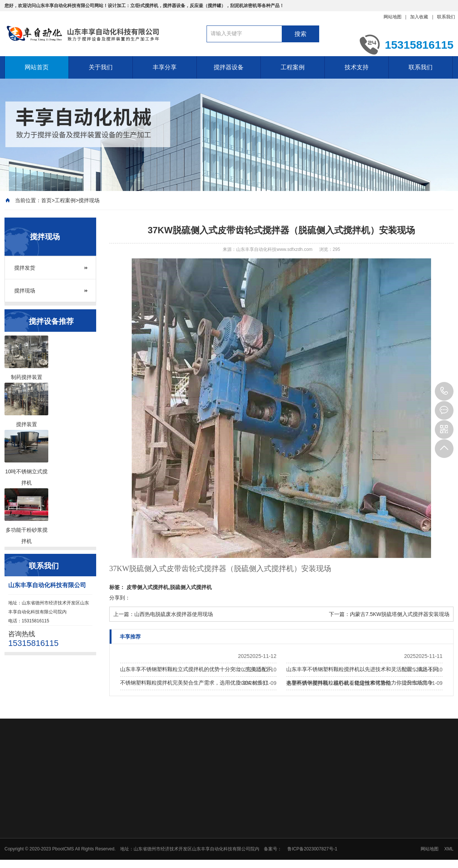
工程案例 (293, 67)
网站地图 (393, 17)
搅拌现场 (89, 200)
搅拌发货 (25, 268)
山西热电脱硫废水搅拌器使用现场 (174, 614)
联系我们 (446, 17)
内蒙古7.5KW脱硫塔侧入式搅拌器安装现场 (400, 614)
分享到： (120, 598)
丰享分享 (165, 67)
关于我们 (101, 67)
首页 (46, 200)
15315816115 (444, 391)
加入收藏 (419, 17)
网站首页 (37, 67)
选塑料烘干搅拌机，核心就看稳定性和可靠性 (339, 683)
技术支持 (357, 67)
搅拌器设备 (229, 67)
